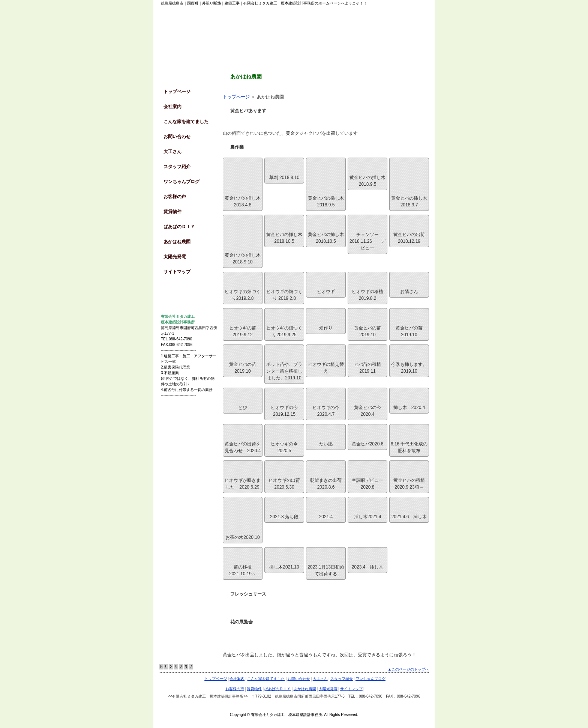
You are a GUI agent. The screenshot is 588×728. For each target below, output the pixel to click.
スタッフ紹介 (177, 167)
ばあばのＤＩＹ (179, 227)
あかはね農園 (177, 242)
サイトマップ (177, 272)
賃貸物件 (172, 212)
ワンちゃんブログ (181, 182)
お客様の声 (175, 197)
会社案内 (172, 107)
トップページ (236, 97)
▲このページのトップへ (408, 669)
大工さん (172, 152)
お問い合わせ (177, 137)
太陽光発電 (175, 257)
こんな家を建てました (186, 122)
